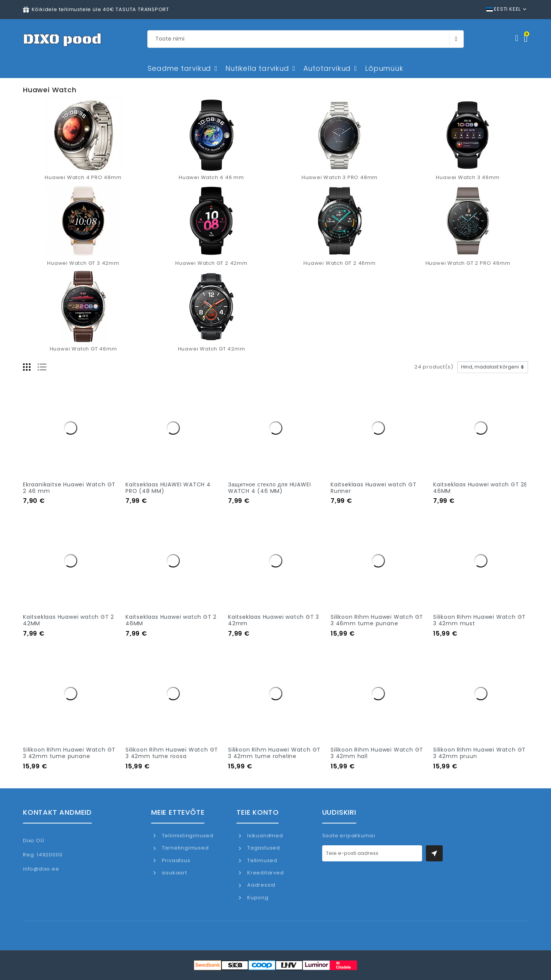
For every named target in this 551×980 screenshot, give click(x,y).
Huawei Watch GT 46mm (83, 349)
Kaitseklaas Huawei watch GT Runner (374, 488)
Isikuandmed (264, 836)
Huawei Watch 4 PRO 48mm (83, 177)
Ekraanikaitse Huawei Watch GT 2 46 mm (69, 488)
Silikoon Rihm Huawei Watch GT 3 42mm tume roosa (172, 753)
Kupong (257, 898)
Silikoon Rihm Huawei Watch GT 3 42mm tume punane (69, 753)
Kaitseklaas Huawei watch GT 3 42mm (274, 620)
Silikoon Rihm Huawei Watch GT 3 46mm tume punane (377, 620)
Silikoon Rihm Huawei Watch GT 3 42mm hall (377, 753)
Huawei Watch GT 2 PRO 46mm (468, 263)
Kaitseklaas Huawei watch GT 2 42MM (68, 620)
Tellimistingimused (187, 836)
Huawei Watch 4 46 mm (211, 177)
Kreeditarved (265, 873)
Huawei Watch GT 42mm (212, 349)
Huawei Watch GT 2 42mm (211, 263)
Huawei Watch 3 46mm (468, 177)
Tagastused (263, 848)
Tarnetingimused (185, 848)
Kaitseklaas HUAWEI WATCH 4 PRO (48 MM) (168, 488)
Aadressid (261, 885)
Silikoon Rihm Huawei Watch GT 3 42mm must (479, 620)
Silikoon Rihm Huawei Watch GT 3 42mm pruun (479, 753)
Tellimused (262, 860)
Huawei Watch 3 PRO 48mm (340, 177)
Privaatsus (175, 860)
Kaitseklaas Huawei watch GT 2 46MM (171, 620)
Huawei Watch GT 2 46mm (340, 263)
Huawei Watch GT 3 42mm (83, 263)
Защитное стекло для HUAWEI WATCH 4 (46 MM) (269, 488)
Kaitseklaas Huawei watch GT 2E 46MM (480, 488)
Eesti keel (504, 9)
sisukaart (174, 873)
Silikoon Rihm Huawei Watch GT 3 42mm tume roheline (274, 753)
